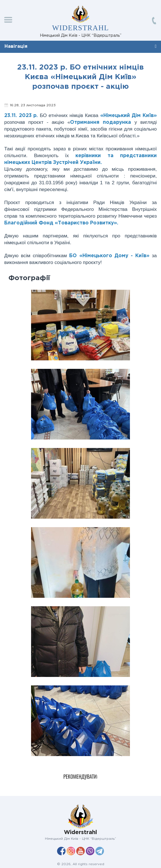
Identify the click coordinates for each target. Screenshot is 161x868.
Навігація (16, 46)
